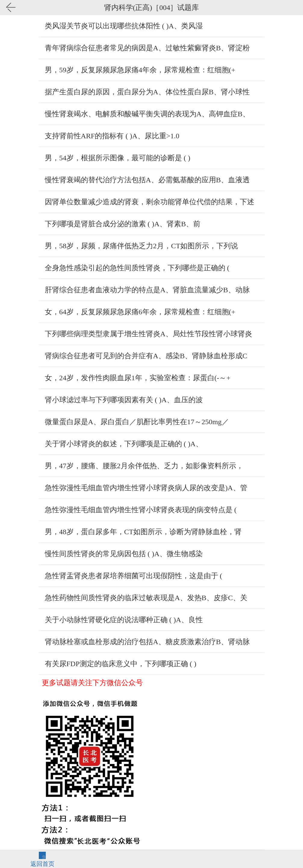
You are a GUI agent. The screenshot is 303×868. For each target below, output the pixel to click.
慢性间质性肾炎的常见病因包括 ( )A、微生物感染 (124, 554)
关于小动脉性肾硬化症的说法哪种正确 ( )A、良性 (124, 620)
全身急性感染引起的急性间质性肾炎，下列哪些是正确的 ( (137, 268)
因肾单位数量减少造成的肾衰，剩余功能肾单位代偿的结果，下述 (150, 202)
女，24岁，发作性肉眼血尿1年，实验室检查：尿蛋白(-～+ (138, 378)
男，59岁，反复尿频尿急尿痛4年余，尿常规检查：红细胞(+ (140, 70)
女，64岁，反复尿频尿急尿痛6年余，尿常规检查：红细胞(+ (140, 312)
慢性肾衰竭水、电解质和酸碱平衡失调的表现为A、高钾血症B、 (147, 114)
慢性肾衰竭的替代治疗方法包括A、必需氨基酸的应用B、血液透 (147, 180)
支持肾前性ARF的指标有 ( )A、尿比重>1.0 (112, 136)
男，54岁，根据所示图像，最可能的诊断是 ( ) (118, 158)
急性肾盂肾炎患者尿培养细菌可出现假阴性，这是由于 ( (134, 576)
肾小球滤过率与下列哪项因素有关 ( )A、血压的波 (124, 400)
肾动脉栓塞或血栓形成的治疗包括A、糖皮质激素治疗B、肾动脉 (147, 642)
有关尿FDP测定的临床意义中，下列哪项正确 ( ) (121, 664)
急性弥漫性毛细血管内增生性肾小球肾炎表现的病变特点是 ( (141, 510)
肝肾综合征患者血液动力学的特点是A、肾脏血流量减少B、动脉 (147, 290)
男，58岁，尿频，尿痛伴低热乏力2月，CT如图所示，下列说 (142, 246)
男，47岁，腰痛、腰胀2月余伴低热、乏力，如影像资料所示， (144, 466)
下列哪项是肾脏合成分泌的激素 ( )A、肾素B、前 (123, 224)
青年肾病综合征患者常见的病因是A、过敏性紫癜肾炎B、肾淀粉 (147, 48)
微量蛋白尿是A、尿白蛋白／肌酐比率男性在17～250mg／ (137, 422)
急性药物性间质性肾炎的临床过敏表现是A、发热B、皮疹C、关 (146, 598)
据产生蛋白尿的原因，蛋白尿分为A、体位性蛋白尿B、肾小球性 (147, 92)
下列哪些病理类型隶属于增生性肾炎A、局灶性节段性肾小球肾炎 (148, 334)
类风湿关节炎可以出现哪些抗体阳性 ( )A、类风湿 (124, 26)
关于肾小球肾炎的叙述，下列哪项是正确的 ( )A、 (124, 444)
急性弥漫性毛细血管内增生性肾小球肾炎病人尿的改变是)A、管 (146, 488)
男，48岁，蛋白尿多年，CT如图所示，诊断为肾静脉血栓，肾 (143, 532)
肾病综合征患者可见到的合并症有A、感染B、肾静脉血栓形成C (146, 356)
